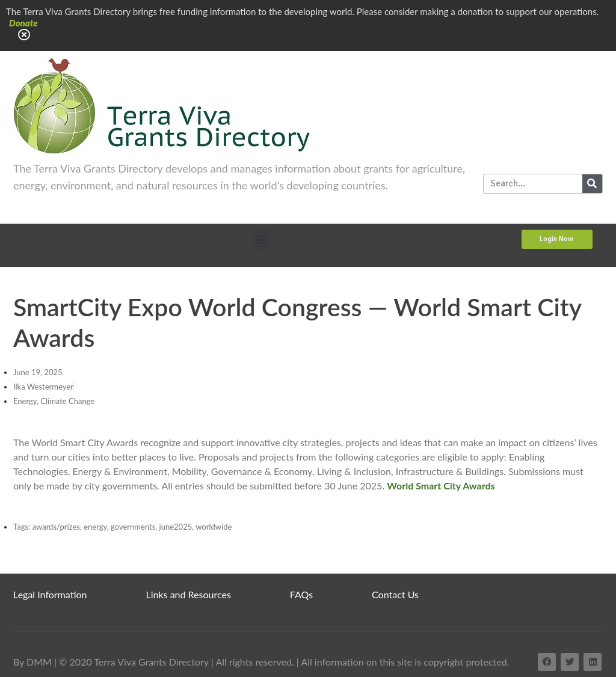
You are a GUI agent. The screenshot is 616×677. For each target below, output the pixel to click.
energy (95, 527)
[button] (261, 240)
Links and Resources (189, 594)
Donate (23, 23)
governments (133, 527)
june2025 (176, 527)
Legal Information (50, 594)
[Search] (592, 184)
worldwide (214, 527)
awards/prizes (56, 527)
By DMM (32, 662)
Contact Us (395, 594)
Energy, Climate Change (54, 401)
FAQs (301, 594)
